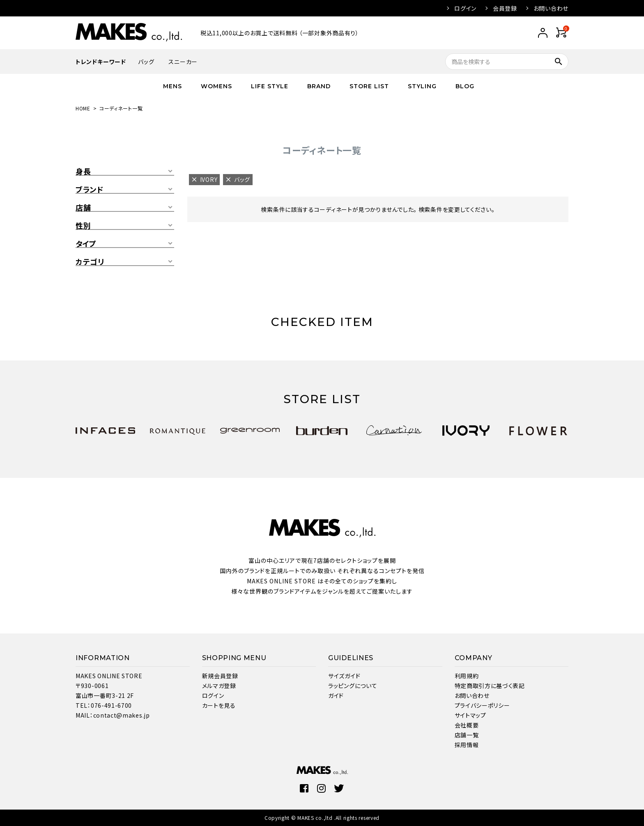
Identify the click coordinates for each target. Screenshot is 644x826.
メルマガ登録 (219, 686)
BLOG (465, 86)
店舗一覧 (467, 735)
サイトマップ (470, 715)
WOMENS (216, 86)
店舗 (83, 208)
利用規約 (467, 676)
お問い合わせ (551, 8)
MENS (172, 86)
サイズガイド (344, 676)
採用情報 (467, 745)
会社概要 (467, 725)
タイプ (86, 244)
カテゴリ (90, 262)
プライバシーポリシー (482, 705)
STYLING (422, 86)
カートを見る (219, 705)
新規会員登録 (220, 676)
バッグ (146, 62)
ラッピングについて (353, 686)
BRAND (319, 86)
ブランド (90, 190)
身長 (83, 172)
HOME (83, 108)
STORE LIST (369, 86)
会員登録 (505, 8)
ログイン (465, 8)
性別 (83, 226)
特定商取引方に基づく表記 (490, 686)
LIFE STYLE (270, 86)
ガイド (336, 695)
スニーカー (183, 62)
